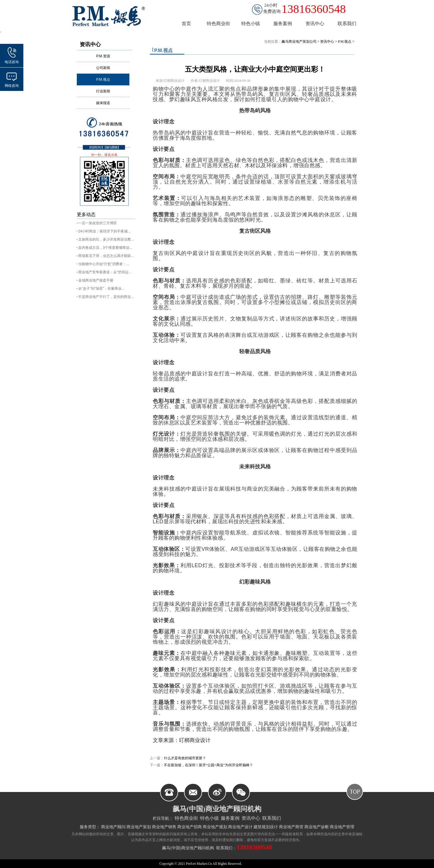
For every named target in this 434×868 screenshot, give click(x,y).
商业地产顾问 (113, 827)
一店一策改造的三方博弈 (98, 223)
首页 (186, 24)
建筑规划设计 (266, 827)
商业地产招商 (190, 827)
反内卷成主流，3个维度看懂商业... (105, 248)
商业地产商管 (291, 827)
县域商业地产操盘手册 (96, 280)
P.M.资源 (103, 56)
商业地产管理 (342, 827)
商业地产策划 (139, 827)
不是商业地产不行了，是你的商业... (106, 297)
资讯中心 (90, 44)
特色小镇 (209, 818)
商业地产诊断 (317, 827)
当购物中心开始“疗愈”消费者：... (104, 264)
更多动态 (86, 214)
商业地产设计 (240, 827)
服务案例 (230, 818)
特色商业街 (186, 818)
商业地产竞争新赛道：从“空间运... (105, 272)
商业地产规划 (215, 827)
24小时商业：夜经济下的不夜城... (104, 231)
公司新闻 (103, 68)
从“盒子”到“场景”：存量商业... (101, 289)
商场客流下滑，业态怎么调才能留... (106, 256)
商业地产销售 (164, 827)
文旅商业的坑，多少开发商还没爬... (106, 239)
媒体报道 (103, 103)
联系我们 (272, 818)
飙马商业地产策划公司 (299, 42)
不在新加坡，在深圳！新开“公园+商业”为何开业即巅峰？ (208, 765)
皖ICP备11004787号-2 (258, 864)
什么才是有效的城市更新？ (185, 758)
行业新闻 (103, 91)
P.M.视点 (103, 80)
